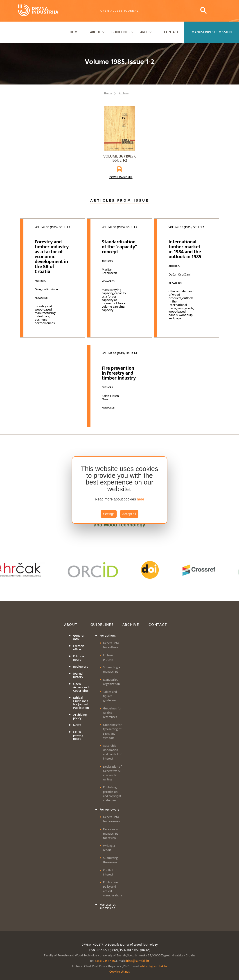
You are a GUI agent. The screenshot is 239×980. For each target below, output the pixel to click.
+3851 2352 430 (105, 961)
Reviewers (81, 667)
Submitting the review (110, 860)
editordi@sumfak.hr (153, 966)
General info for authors (111, 645)
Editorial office (79, 648)
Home (74, 32)
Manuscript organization (111, 682)
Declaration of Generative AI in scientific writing (112, 773)
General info (79, 637)
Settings (109, 514)
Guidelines (120, 32)
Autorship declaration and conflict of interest (112, 752)
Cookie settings (120, 972)
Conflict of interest (110, 872)
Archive (147, 32)
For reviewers (109, 810)
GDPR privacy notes (78, 735)
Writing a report (109, 848)
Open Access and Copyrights (81, 687)
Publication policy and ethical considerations (113, 889)
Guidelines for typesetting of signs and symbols (112, 731)
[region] (120, 490)
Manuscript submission (107, 906)
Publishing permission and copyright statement (112, 794)
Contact (171, 32)
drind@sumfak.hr (137, 961)
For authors (108, 636)
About (95, 32)
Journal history (78, 675)
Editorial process (109, 657)
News (77, 725)
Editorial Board (79, 658)
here (140, 499)
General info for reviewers (112, 819)
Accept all (129, 514)
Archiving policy (80, 716)
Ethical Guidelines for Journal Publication (81, 703)
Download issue (121, 177)
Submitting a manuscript (112, 669)
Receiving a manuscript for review (110, 834)
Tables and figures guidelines (110, 696)
